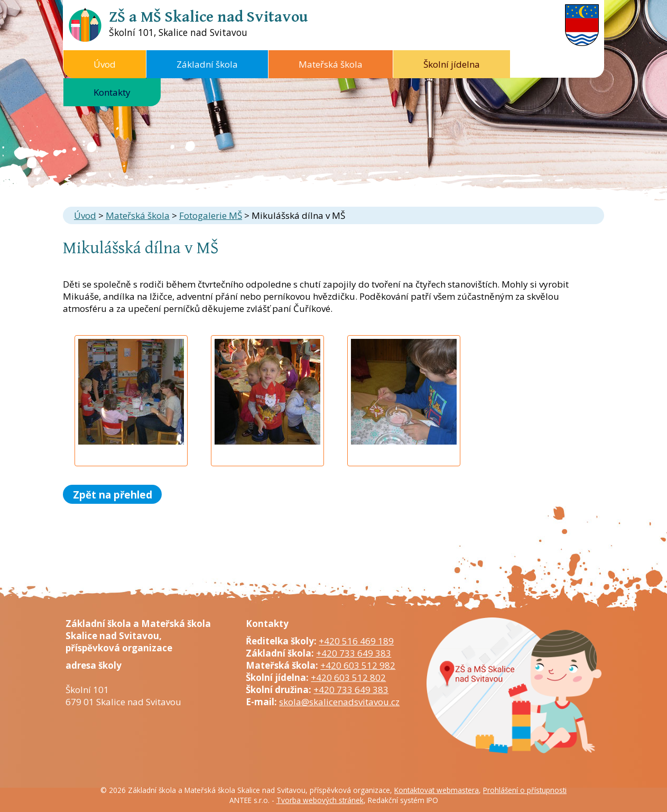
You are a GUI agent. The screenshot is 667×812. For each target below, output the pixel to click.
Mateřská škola (331, 64)
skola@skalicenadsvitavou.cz (339, 702)
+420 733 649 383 (354, 653)
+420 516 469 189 (356, 641)
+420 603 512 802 (348, 677)
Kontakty (112, 92)
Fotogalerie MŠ (211, 215)
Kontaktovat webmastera (437, 790)
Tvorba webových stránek (320, 800)
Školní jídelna (452, 64)
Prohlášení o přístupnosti (525, 790)
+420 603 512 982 (358, 665)
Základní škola (207, 64)
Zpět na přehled (113, 494)
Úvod (105, 64)
